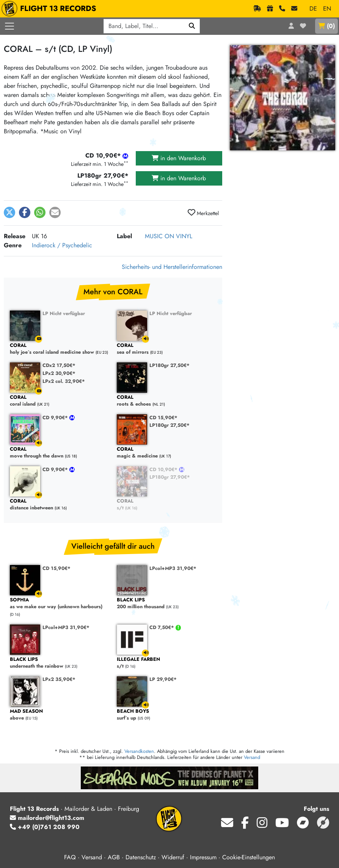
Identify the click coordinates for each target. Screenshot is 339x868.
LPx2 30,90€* (59, 373)
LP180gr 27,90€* (170, 477)
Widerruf (173, 857)
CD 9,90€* (56, 418)
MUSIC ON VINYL (169, 236)
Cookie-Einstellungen (249, 857)
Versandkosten (139, 751)
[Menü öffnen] (9, 26)
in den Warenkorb (179, 158)
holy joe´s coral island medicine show (60, 349)
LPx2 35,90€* (59, 679)
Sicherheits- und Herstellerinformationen (172, 267)
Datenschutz (141, 857)
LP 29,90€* (163, 679)
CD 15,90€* (163, 418)
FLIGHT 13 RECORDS (51, 9)
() (326, 26)
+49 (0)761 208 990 (45, 827)
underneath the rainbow (60, 663)
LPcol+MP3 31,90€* (173, 568)
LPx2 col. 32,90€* (64, 381)
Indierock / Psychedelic (62, 245)
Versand (252, 757)
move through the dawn (60, 453)
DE (313, 9)
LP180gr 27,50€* (169, 365)
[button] (9, 212)
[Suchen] (192, 26)
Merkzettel (203, 213)
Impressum (203, 857)
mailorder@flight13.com (47, 818)
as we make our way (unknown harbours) (60, 603)
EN (327, 9)
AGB (114, 857)
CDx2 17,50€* (59, 365)
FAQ (70, 857)
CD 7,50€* (162, 627)
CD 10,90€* (164, 469)
